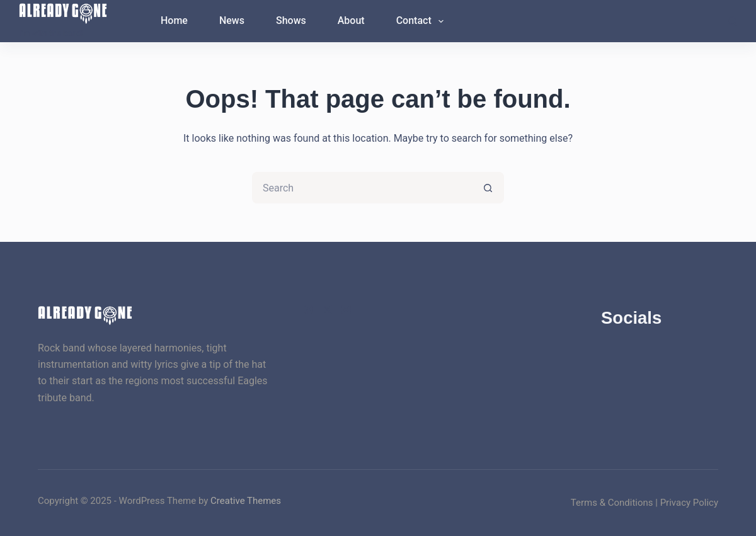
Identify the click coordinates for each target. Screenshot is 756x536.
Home (174, 20)
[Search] (732, 21)
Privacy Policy (689, 503)
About (351, 20)
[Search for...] (362, 188)
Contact (422, 21)
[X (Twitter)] (327, 310)
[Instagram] (346, 310)
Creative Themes (246, 501)
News (232, 20)
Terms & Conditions (612, 503)
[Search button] (488, 188)
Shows (291, 20)
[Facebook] (308, 310)
